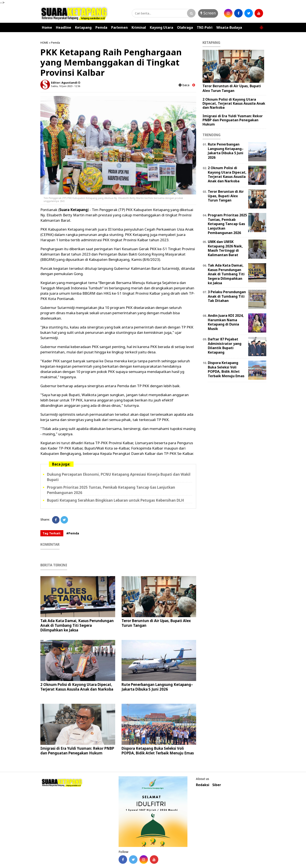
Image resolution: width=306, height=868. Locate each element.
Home (47, 27)
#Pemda (73, 533)
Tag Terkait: (52, 533)
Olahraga (185, 27)
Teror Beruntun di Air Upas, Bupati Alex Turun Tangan (156, 623)
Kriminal (139, 27)
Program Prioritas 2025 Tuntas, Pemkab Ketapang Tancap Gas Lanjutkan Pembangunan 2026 (227, 224)
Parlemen (119, 27)
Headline (64, 27)
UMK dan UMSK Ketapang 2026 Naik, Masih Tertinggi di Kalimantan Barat (225, 248)
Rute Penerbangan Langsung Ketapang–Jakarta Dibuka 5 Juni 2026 (157, 687)
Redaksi (203, 785)
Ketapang (83, 27)
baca (184, 85)
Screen (208, 13)
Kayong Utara (161, 27)
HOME (44, 43)
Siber (217, 785)
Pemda (101, 27)
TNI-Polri (205, 27)
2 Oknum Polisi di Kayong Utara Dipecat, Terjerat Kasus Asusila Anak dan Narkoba (77, 687)
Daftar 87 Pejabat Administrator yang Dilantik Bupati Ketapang (225, 346)
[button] (261, 26)
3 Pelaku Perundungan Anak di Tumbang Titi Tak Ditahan (227, 296)
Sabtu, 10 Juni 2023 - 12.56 (66, 86)
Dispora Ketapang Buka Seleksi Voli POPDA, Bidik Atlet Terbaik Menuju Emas (158, 751)
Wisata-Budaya (229, 27)
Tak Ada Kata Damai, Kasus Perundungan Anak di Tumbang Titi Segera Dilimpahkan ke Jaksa (77, 625)
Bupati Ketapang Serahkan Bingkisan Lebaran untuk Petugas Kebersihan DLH (115, 500)
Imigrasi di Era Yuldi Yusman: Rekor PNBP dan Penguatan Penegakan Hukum (77, 751)
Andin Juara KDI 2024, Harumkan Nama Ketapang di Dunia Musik (226, 322)
